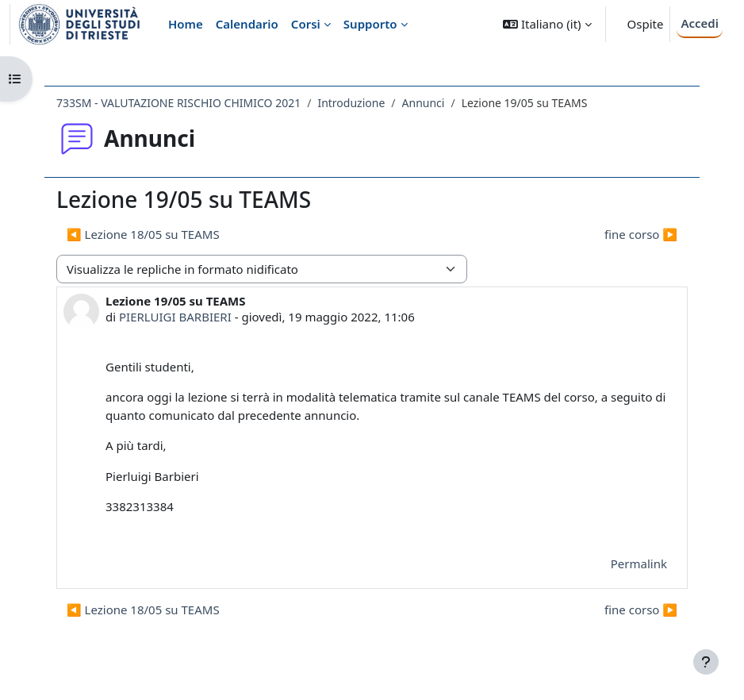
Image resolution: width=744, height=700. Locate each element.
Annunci (424, 103)
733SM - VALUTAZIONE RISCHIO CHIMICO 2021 (178, 103)
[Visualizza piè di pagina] (706, 662)
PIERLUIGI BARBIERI (175, 317)
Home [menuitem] (186, 24)
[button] (547, 24)
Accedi (700, 23)
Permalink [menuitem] (639, 563)
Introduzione (351, 103)
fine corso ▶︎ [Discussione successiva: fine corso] (641, 234)
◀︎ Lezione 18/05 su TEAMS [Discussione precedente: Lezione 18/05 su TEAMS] (143, 234)
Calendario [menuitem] (247, 24)
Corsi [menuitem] (306, 24)
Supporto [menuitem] (370, 24)
